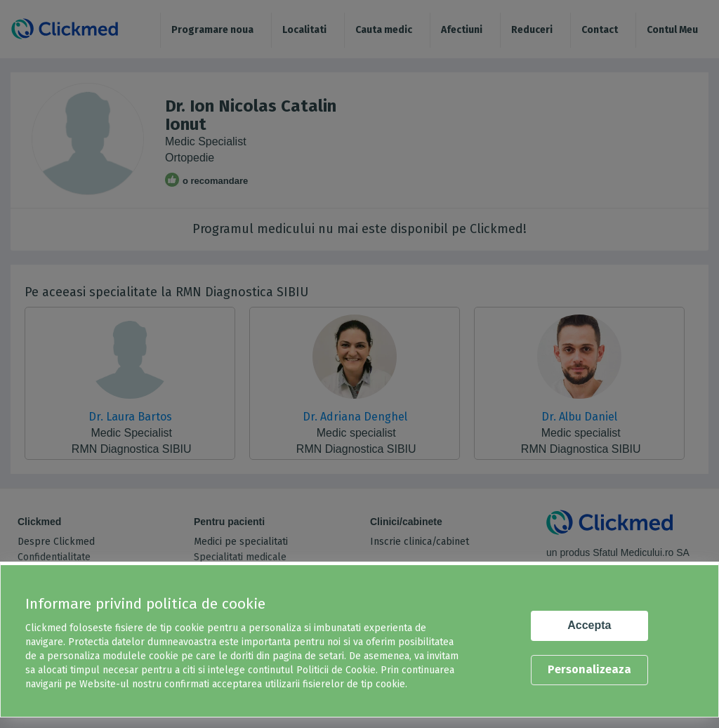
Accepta (589, 625)
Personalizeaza (589, 669)
